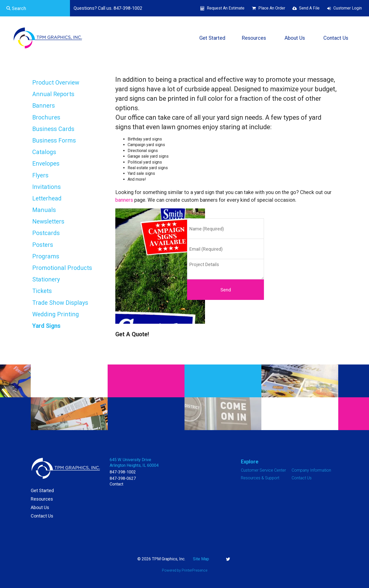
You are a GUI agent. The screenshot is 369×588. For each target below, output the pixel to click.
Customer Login (348, 8)
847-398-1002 (123, 472)
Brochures (46, 118)
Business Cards (53, 129)
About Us (295, 38)
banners (124, 200)
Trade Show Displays (60, 303)
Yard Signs (46, 326)
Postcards (46, 233)
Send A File (309, 8)
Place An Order (272, 8)
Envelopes (46, 164)
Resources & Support (260, 478)
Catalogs (44, 152)
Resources (254, 38)
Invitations (47, 187)
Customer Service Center (263, 470)
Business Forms (54, 141)
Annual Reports (53, 94)
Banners (44, 106)
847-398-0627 (123, 478)
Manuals (44, 210)
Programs (46, 256)
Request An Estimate (226, 8)
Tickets (42, 291)
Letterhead (47, 199)
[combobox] (35, 8)
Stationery (46, 280)
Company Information (311, 470)
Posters (43, 245)
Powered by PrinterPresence (185, 570)
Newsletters (48, 222)
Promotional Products (62, 268)
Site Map (201, 559)
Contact (116, 484)
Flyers (40, 175)
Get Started (212, 38)
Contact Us (336, 38)
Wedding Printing (56, 314)
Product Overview (56, 83)
